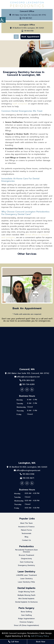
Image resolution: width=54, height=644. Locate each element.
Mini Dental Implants (26, 599)
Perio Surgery (26, 608)
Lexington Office (27, 25)
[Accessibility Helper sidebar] (3, 20)
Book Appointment (30, 37)
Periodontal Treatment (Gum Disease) (26, 551)
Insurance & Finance (26, 527)
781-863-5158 (29, 31)
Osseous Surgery (26, 622)
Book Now (41, 642)
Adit (33, 636)
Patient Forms (26, 530)
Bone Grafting (26, 612)
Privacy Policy (43, 636)
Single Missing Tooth (26, 592)
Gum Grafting (26, 615)
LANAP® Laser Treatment (26, 575)
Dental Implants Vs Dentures (26, 602)
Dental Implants (26, 588)
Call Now (14, 642)
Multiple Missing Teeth (26, 595)
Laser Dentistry (26, 571)
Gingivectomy (26, 559)
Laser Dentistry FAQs (26, 582)
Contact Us (26, 540)
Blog (26, 537)
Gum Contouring (26, 562)
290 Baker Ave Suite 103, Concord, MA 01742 (29, 15)
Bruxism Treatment (26, 555)
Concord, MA (27, 369)
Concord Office (27, 11)
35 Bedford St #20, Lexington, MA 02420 (28, 28)
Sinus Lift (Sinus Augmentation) (26, 625)
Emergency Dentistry (26, 565)
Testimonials (26, 534)
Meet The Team (26, 523)
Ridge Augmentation (26, 619)
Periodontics (26, 546)
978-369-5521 (27, 18)
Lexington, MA (27, 463)
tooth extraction (20, 104)
